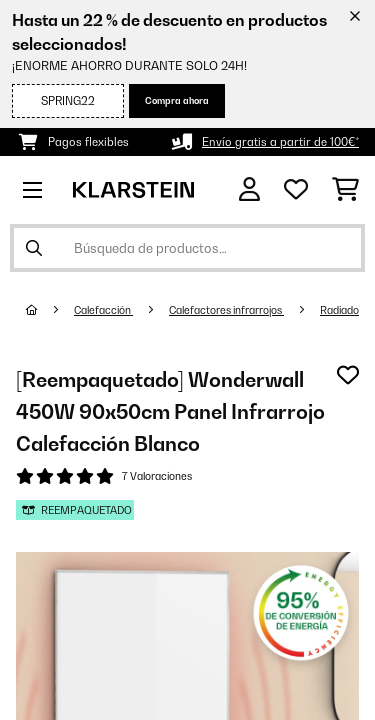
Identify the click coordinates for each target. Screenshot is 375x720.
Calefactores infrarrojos (226, 310)
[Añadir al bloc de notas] (348, 375)
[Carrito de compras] (345, 190)
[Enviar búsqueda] (34, 248)
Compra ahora (177, 100)
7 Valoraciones (157, 476)
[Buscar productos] (187, 248)
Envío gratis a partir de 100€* (280, 142)
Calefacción (103, 310)
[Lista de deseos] (296, 190)
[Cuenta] (249, 189)
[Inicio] (50, 310)
